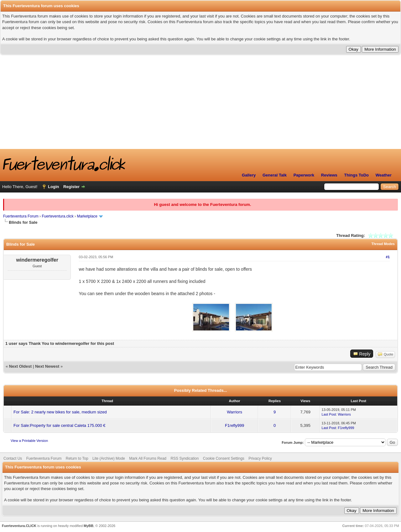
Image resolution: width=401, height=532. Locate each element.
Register (71, 187)
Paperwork (304, 175)
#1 (388, 257)
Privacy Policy (260, 458)
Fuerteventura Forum (21, 216)
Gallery (249, 175)
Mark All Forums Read (148, 458)
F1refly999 (234, 425)
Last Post (329, 414)
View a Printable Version (29, 441)
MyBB (89, 526)
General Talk (275, 175)
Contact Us (13, 458)
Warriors (234, 412)
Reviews (329, 175)
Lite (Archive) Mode (109, 458)
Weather (384, 175)
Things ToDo (357, 175)
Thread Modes (383, 244)
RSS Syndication (185, 458)
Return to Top (77, 458)
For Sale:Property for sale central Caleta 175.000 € (59, 425)
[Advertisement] (200, 102)
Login (53, 187)
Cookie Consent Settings (224, 458)
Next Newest (47, 366)
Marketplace (87, 216)
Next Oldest (20, 366)
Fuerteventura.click (57, 216)
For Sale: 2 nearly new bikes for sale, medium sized (60, 412)
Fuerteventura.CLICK (19, 526)
